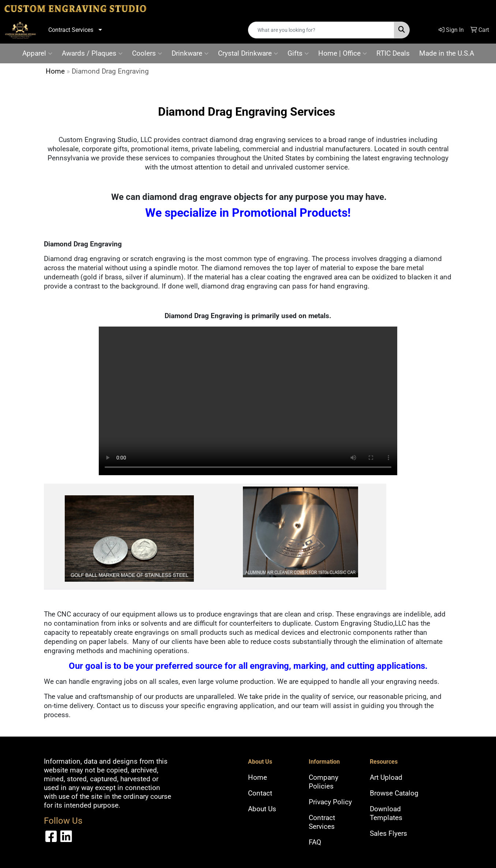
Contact (260, 793)
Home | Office (343, 53)
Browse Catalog (394, 793)
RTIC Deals (393, 53)
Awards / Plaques (92, 53)
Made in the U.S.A (447, 53)
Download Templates (386, 813)
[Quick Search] (321, 30)
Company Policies (324, 782)
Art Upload (386, 778)
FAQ (315, 842)
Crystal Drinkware (248, 53)
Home (55, 71)
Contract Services (71, 30)
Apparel (37, 53)
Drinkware (190, 53)
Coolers (147, 53)
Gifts (298, 53)
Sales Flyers (388, 834)
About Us (262, 809)
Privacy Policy (330, 802)
